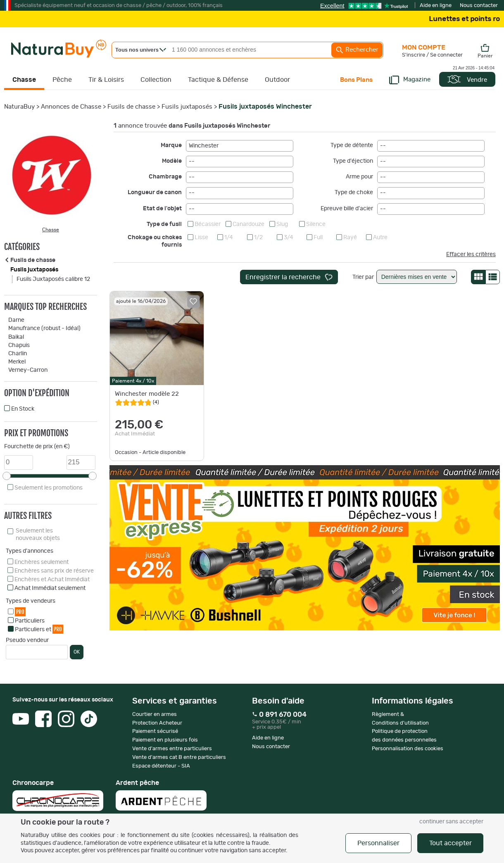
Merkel (17, 362)
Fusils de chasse (131, 107)
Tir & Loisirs (106, 80)
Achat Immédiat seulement (50, 588)
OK (77, 652)
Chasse (24, 80)
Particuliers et (39, 629)
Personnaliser (378, 843)
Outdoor (277, 80)
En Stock (23, 409)
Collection (156, 80)
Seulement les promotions (49, 488)
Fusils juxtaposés (187, 107)
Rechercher (357, 50)
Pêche (62, 80)
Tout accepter (451, 843)
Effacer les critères (471, 254)
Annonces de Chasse (71, 107)
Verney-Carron (28, 370)
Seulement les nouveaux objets (38, 535)
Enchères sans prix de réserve (54, 571)
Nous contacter (479, 6)
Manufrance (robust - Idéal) (44, 328)
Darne (16, 320)
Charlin (18, 354)
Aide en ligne (436, 6)
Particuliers (30, 621)
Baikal (16, 337)
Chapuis (19, 345)
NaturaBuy (19, 107)
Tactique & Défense (218, 80)
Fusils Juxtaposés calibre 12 (53, 279)
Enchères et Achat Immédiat (52, 580)
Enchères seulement (42, 562)
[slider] (7, 476)
